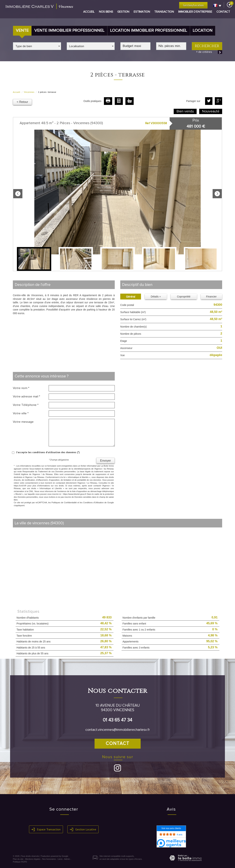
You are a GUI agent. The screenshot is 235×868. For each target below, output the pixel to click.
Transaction (164, 12)
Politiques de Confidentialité (64, 502)
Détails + (156, 297)
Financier (211, 297)
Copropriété (184, 297)
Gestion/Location (193, 5)
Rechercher (207, 46)
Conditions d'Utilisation (93, 502)
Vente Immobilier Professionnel (69, 31)
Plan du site (18, 859)
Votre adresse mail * (27, 397)
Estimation (142, 12)
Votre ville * (21, 413)
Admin (67, 859)
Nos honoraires (49, 859)
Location (203, 31)
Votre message (23, 422)
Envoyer (105, 461)
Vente (22, 31)
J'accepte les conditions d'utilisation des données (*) (48, 452)
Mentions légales (33, 859)
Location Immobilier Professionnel (149, 31)
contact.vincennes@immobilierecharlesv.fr (118, 730)
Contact (223, 12)
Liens (60, 859)
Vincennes (29, 92)
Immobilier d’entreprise (195, 12)
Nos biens (106, 12)
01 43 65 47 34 (117, 720)
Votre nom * (21, 388)
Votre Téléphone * (26, 405)
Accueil (89, 12)
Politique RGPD (20, 862)
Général (131, 297)
